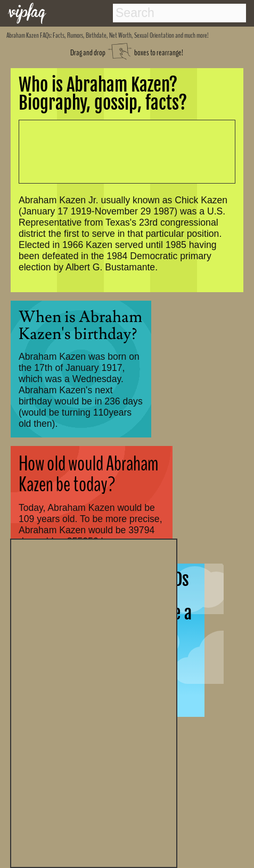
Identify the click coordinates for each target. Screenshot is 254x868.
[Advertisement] (94, 702)
